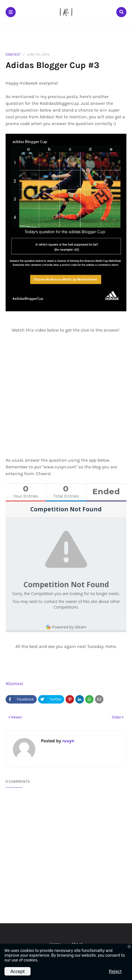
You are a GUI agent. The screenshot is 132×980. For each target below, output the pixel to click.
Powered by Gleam (66, 627)
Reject (115, 971)
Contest (13, 54)
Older (116, 717)
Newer (16, 717)
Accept (18, 971)
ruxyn (68, 741)
